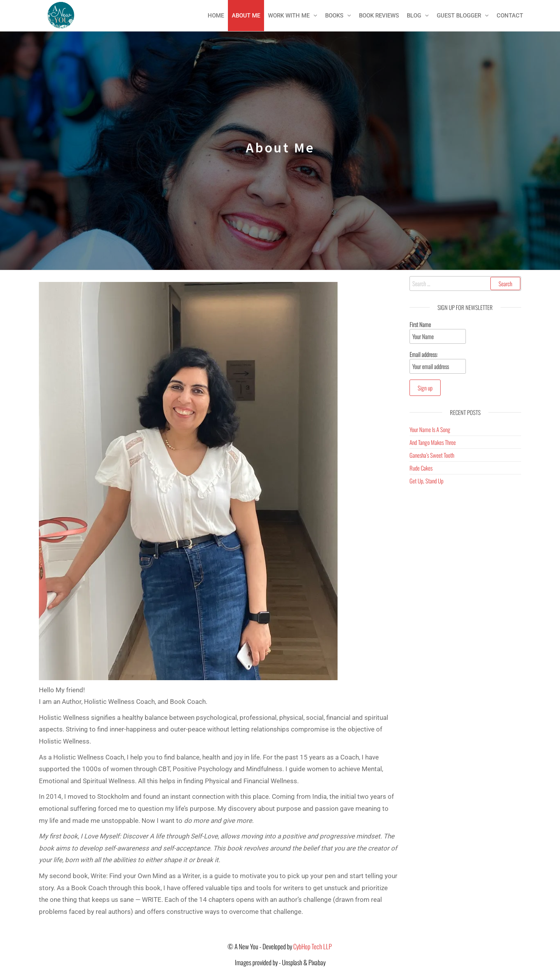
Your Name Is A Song (430, 429)
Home (216, 16)
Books (334, 16)
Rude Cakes (421, 468)
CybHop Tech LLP (313, 946)
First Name (438, 332)
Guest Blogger (459, 16)
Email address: (438, 362)
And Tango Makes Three (433, 442)
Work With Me (289, 16)
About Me (246, 16)
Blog (414, 16)
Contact (510, 16)
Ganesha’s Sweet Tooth (432, 455)
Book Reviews (379, 16)
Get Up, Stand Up (426, 481)
